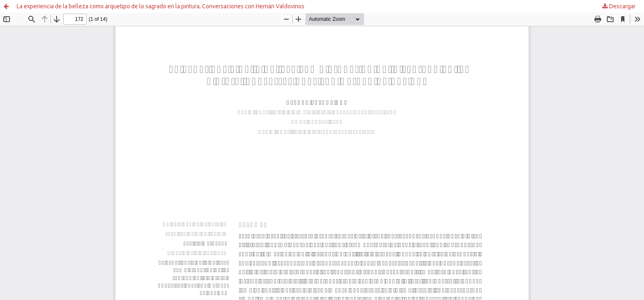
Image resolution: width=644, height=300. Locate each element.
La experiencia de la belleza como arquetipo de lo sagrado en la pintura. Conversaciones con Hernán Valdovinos (161, 6)
